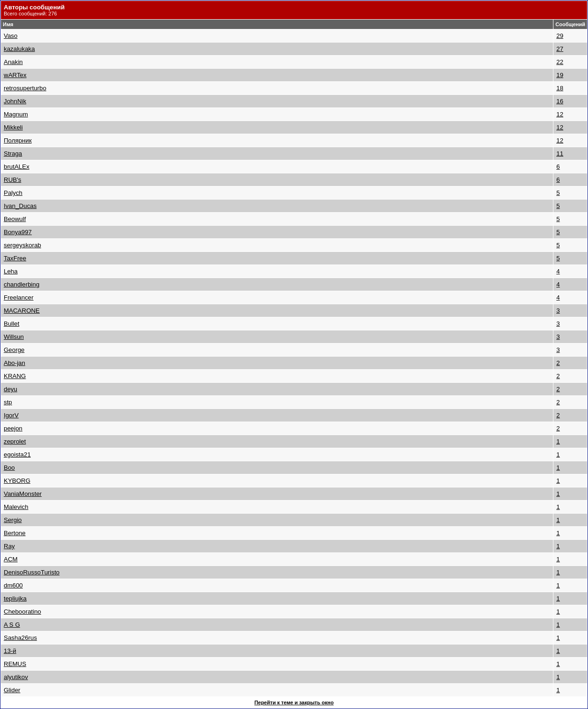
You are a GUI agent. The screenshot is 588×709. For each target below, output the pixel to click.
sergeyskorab (22, 245)
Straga (13, 154)
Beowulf (15, 219)
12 (560, 114)
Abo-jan (14, 363)
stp (8, 402)
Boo (9, 468)
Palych (13, 193)
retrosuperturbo (25, 88)
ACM (11, 559)
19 (560, 75)
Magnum (16, 114)
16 (560, 101)
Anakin (13, 62)
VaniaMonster (23, 494)
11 (560, 154)
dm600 (13, 585)
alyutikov (16, 677)
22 (560, 62)
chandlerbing (21, 284)
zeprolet (15, 441)
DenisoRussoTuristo (32, 572)
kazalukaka (19, 49)
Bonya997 (18, 232)
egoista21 (17, 455)
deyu (11, 389)
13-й (10, 651)
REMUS (15, 664)
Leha (11, 271)
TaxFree (15, 258)
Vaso (11, 36)
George (14, 350)
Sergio (13, 520)
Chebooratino (22, 612)
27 (560, 49)
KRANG (15, 376)
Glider (12, 690)
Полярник (18, 140)
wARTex (15, 75)
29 (560, 36)
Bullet (11, 324)
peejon (13, 428)
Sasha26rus (20, 638)
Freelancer (19, 297)
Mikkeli (13, 127)
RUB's (12, 180)
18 (560, 88)
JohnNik (15, 101)
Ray (9, 546)
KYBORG (17, 481)
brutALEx (17, 167)
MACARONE (22, 311)
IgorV (11, 415)
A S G (12, 625)
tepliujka (15, 598)
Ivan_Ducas (20, 206)
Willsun (14, 337)
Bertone (15, 533)
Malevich (16, 507)
